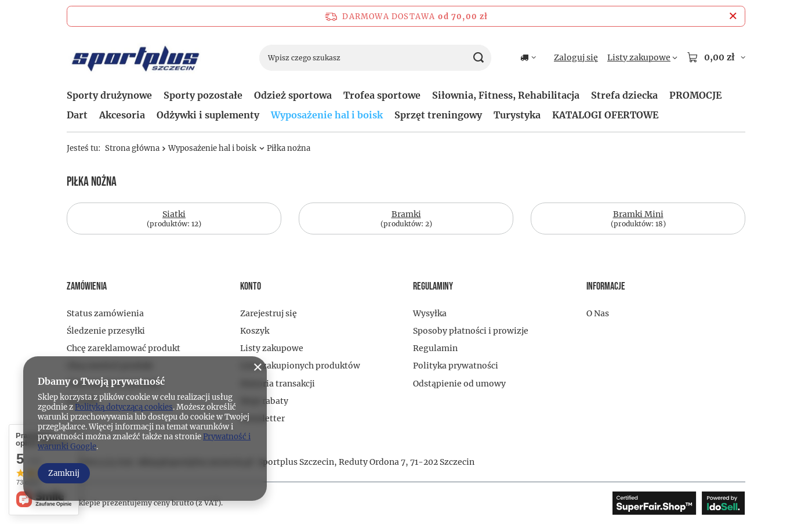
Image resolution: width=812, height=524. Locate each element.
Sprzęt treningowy (438, 115)
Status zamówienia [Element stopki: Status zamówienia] (105, 313)
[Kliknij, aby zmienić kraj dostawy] (528, 57)
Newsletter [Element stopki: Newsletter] (262, 418)
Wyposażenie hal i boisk (327, 115)
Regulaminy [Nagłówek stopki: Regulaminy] (433, 286)
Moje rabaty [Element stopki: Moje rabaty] (264, 401)
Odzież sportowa (293, 95)
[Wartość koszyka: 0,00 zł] (716, 57)
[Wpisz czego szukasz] (375, 58)
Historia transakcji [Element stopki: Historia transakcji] (278, 384)
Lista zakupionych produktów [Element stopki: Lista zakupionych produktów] (300, 366)
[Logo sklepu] (136, 58)
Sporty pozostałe (203, 95)
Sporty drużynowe (109, 95)
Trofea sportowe (382, 95)
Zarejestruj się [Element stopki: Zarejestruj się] (269, 313)
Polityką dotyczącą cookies (124, 407)
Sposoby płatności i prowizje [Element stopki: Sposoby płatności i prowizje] (471, 331)
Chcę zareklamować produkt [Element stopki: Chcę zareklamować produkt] (124, 348)
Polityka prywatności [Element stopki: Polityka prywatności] (456, 366)
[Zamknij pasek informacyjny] (733, 16)
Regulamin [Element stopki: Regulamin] (435, 348)
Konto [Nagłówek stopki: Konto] (251, 286)
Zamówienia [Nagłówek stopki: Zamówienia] (87, 286)
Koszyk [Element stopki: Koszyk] (255, 331)
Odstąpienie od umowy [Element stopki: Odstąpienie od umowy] (459, 384)
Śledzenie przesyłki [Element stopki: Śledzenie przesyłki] (106, 331)
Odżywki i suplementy (208, 115)
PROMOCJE (695, 95)
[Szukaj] (478, 58)
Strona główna (132, 148)
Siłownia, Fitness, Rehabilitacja (506, 95)
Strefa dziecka (624, 95)
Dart (77, 115)
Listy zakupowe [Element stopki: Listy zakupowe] (272, 348)
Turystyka (517, 115)
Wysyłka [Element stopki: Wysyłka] (430, 313)
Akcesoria (122, 115)
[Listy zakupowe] (642, 57)
